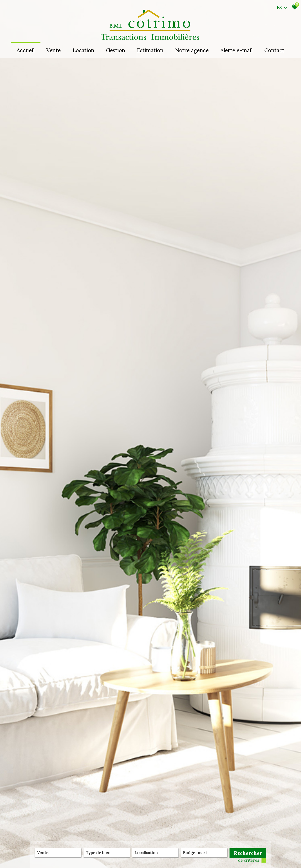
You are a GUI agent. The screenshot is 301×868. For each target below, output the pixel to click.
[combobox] (58, 853)
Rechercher (248, 853)
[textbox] (107, 853)
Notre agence (192, 50)
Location (83, 50)
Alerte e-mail (236, 50)
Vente (53, 50)
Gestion (116, 50)
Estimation (150, 50)
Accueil (26, 50)
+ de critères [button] (251, 860)
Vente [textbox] (43, 853)
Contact (274, 50)
